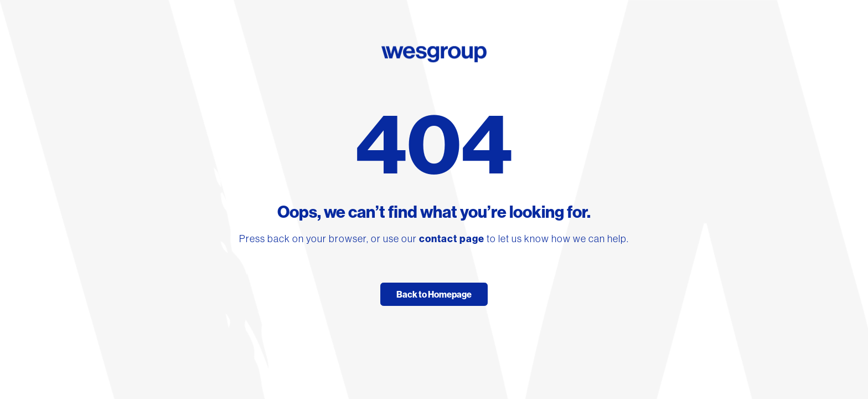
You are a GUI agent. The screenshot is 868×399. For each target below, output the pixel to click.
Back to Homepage (434, 294)
